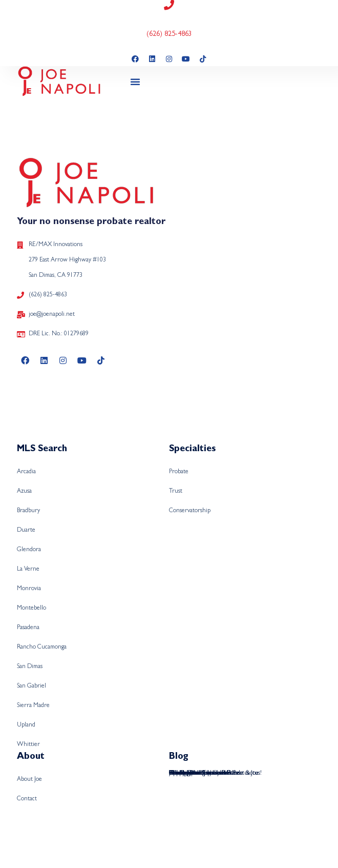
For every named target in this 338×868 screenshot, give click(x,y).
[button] (135, 82)
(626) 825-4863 (169, 34)
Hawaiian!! (182, 774)
